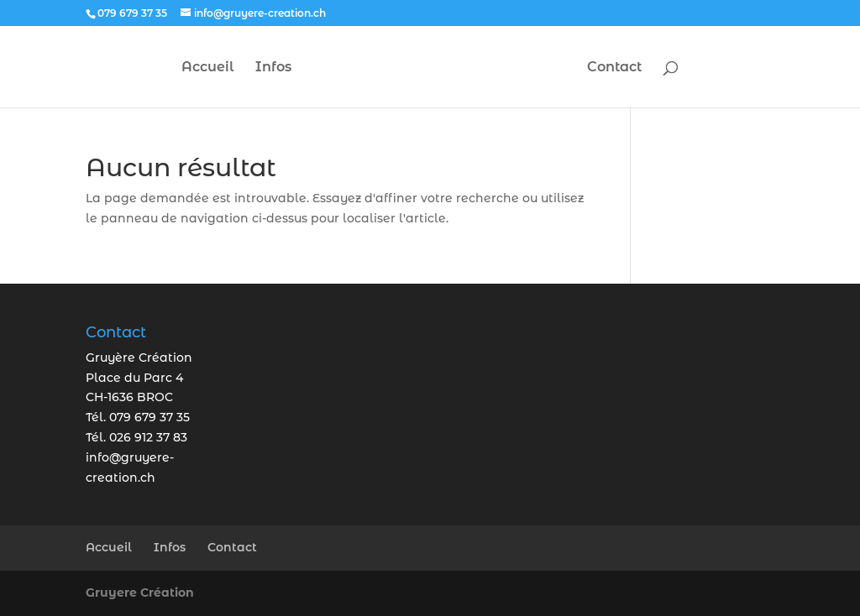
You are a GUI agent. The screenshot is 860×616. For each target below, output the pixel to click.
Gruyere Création (140, 593)
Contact (614, 68)
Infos (273, 68)
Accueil (207, 68)
